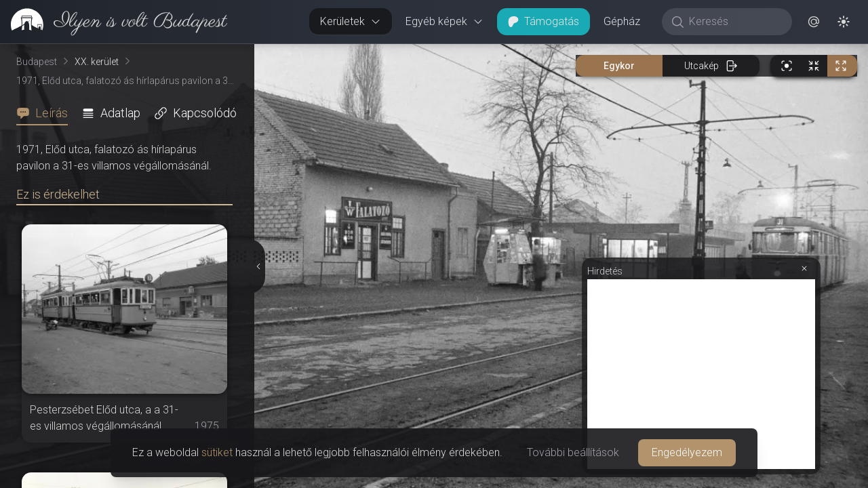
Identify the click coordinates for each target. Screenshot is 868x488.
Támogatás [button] (544, 21)
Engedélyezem (687, 452)
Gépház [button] (622, 21)
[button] (814, 22)
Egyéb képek (445, 21)
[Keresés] (734, 22)
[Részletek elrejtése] (259, 266)
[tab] (46, 113)
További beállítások (573, 452)
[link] (114, 22)
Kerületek (351, 21)
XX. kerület (97, 62)
